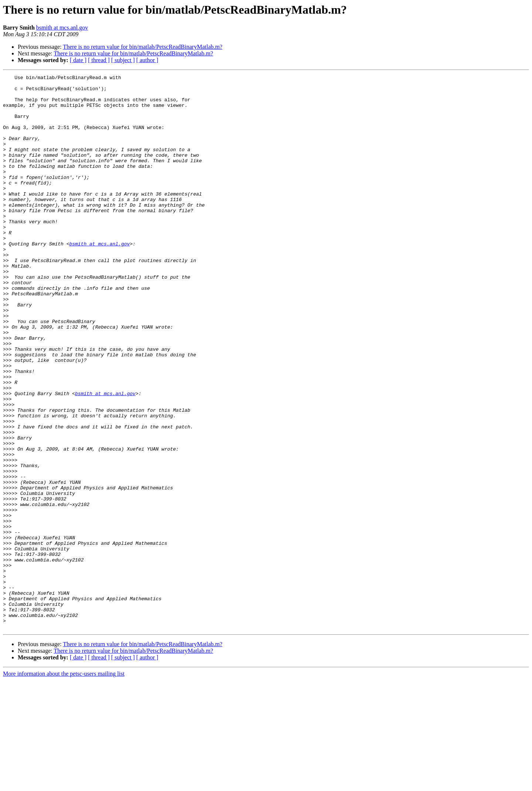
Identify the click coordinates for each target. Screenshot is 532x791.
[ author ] (147, 60)
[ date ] (78, 60)
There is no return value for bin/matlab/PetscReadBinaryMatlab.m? (142, 47)
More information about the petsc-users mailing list (64, 785)
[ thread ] (99, 60)
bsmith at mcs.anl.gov (62, 28)
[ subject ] (123, 60)
